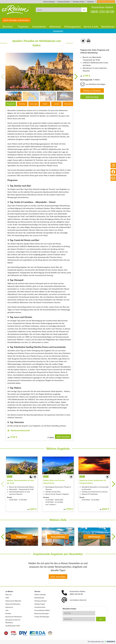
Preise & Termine (92, 91)
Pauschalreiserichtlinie (42, 610)
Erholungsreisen (73, 26)
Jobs (7, 610)
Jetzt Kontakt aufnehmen (106, 2)
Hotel (45, 104)
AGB (7, 598)
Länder (56, 104)
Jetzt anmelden (58, 577)
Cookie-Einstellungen (42, 617)
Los (84, 10)
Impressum (9, 607)
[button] (76, 77)
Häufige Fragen (40, 604)
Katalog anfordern (64, 2)
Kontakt (8, 613)
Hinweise (68, 104)
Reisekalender (39, 598)
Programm (11, 104)
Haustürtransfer (40, 607)
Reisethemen (108, 26)
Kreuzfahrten (39, 26)
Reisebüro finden (79, 2)
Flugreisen (23, 26)
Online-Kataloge (49, 2)
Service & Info (91, 26)
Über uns (9, 594)
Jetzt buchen (92, 97)
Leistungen (34, 104)
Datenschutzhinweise (13, 604)
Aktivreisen (55, 26)
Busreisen (8, 26)
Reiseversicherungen (42, 613)
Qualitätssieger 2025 (13, 626)
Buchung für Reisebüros (14, 617)
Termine (22, 104)
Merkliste (91, 2)
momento (58, 31)
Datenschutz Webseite (13, 601)
